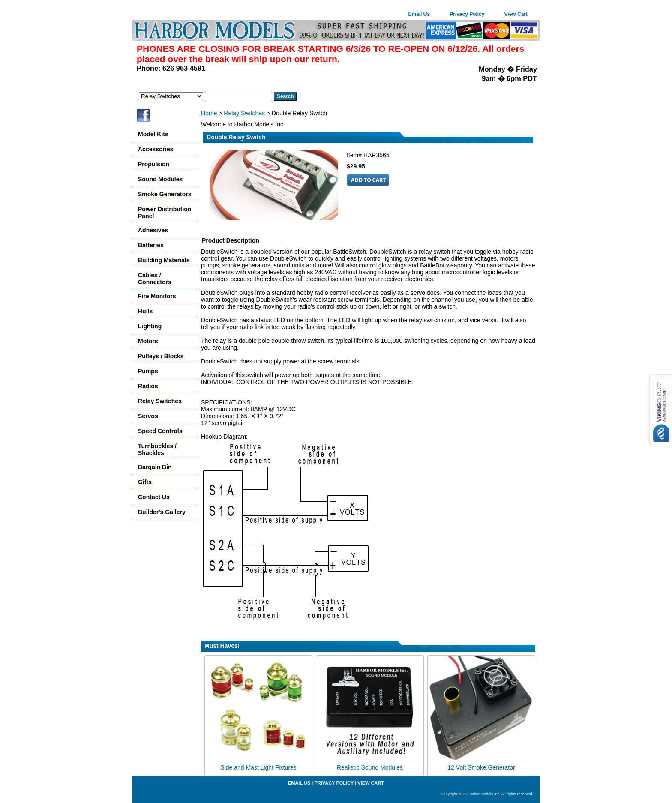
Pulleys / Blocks (161, 356)
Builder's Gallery (162, 512)
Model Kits (153, 134)
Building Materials (164, 260)
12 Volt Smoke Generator (481, 767)
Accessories (156, 149)
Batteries (151, 245)
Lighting (150, 326)
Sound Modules (160, 179)
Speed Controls (160, 431)
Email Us (419, 14)
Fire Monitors (157, 296)
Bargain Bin (155, 467)
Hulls (145, 311)
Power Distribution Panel (165, 213)
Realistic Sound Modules (370, 767)
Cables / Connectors (155, 279)
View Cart (516, 14)
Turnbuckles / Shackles (157, 449)
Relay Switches (244, 113)
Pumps (148, 371)
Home (209, 113)
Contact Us (154, 497)
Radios (148, 386)
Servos (148, 416)
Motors (148, 341)
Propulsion (154, 164)
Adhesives (153, 230)
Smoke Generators (165, 194)
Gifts (145, 482)
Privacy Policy (467, 14)
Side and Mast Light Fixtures (258, 767)
